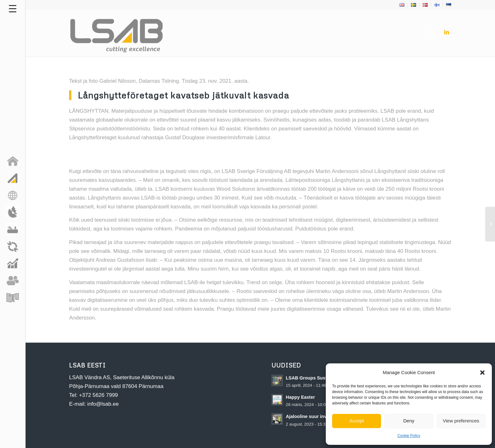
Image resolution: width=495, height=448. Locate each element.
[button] (482, 373)
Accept (357, 421)
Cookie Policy (409, 436)
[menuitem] (402, 5)
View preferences (461, 421)
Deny (409, 421)
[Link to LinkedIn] (446, 33)
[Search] (432, 33)
